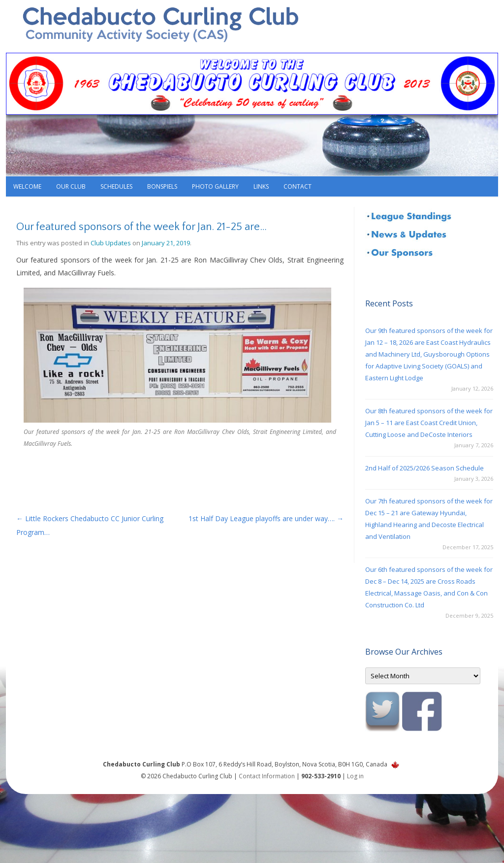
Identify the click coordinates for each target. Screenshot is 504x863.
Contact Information (267, 776)
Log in (355, 776)
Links (261, 186)
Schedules (116, 186)
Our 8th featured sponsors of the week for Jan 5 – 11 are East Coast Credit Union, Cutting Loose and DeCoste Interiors (429, 423)
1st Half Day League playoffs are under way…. (266, 518)
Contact (298, 186)
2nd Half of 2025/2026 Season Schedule (425, 468)
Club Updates (111, 243)
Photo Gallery (215, 186)
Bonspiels (162, 186)
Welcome (27, 186)
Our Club (71, 186)
